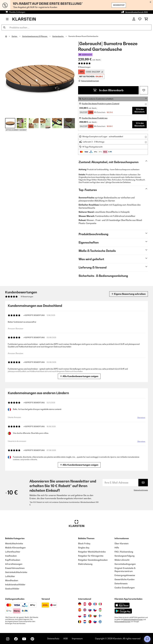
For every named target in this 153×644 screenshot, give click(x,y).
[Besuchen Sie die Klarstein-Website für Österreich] (85, 604)
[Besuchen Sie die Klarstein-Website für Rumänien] (90, 616)
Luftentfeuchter (13, 552)
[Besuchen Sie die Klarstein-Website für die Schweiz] (90, 604)
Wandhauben (12, 580)
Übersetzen (141, 418)
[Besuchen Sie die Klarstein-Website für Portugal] (90, 622)
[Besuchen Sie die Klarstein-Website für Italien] (100, 604)
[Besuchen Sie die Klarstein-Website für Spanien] (80, 610)
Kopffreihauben (13, 560)
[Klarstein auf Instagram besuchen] (8, 639)
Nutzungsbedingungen (122, 622)
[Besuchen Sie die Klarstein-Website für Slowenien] (95, 622)
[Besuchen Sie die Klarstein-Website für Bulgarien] (95, 616)
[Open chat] (147, 639)
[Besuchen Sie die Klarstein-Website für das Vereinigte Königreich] (85, 610)
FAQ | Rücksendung (124, 552)
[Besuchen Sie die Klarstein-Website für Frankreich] (95, 604)
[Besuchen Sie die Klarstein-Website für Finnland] (100, 616)
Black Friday (84, 543)
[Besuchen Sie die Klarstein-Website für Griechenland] (100, 622)
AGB (66, 638)
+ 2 (69, 123)
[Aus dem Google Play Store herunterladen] (123, 611)
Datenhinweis (121, 583)
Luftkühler (10, 576)
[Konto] (134, 19)
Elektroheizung (85, 564)
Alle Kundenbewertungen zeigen (80, 376)
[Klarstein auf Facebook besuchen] (16, 639)
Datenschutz (53, 638)
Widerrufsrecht (122, 560)
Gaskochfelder (12, 589)
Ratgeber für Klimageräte (91, 556)
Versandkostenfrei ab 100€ (137, 12)
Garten (15, 36)
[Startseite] (8, 36)
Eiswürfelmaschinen (15, 568)
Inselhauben (11, 556)
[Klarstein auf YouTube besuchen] (24, 639)
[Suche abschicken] (4, 27)
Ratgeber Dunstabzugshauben (93, 560)
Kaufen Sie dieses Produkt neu (95, 118)
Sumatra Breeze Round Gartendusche (83, 36)
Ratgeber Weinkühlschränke (92, 552)
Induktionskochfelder (15, 585)
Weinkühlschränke (14, 543)
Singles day (84, 548)
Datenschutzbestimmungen (133, 620)
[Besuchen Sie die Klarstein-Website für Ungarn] (100, 610)
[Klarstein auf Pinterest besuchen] (32, 639)
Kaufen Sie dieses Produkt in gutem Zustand (101, 104)
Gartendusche (58, 36)
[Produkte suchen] (76, 27)
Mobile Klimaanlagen (15, 548)
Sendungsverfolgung (125, 556)
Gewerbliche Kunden (125, 579)
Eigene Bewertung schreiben (129, 294)
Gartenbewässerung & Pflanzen (35, 36)
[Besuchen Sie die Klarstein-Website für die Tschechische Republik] (95, 610)
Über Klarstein (122, 543)
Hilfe (117, 548)
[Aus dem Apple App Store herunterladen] (122, 605)
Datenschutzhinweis (141, 490)
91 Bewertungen (84, 67)
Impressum (77, 638)
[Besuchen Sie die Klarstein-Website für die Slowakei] (90, 610)
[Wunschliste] (140, 19)
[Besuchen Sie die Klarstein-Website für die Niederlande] (85, 622)
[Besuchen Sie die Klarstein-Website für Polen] (80, 616)
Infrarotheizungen (14, 564)
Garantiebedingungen (125, 564)
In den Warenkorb (108, 90)
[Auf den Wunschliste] (144, 90)
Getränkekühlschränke (16, 572)
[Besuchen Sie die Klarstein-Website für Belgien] (80, 622)
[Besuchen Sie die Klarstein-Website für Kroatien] (85, 616)
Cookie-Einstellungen (125, 588)
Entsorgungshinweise (125, 575)
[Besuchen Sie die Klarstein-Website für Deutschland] (80, 604)
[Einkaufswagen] (146, 19)
